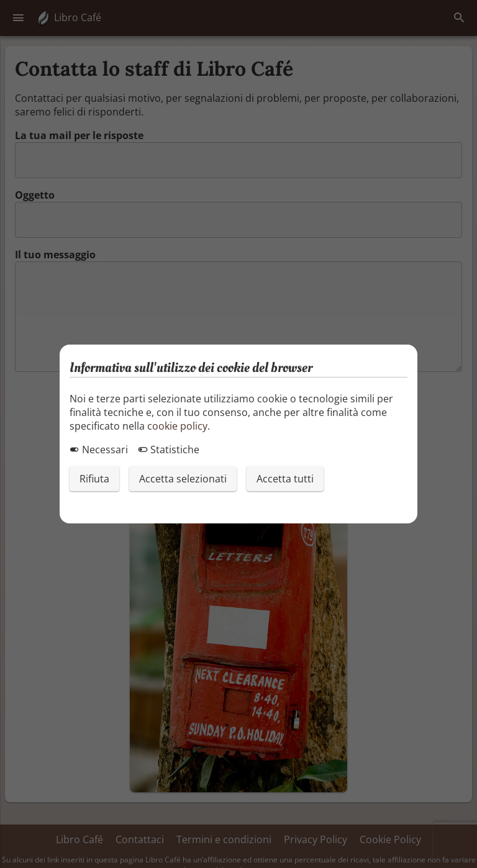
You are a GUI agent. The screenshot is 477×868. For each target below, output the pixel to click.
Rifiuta (94, 479)
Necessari (99, 450)
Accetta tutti (285, 479)
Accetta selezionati (183, 479)
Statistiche (169, 450)
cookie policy (177, 426)
